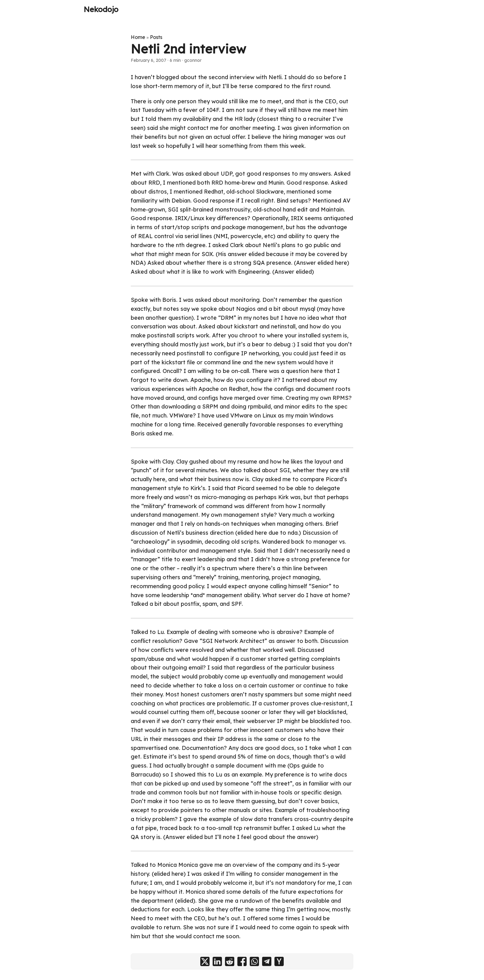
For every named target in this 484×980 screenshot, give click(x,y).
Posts (156, 37)
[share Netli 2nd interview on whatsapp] (254, 961)
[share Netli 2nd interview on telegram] (267, 961)
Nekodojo (101, 9)
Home (138, 37)
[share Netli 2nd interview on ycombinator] (279, 961)
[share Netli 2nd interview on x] (205, 961)
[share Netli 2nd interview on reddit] (230, 961)
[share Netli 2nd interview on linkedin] (217, 961)
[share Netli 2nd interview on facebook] (242, 961)
